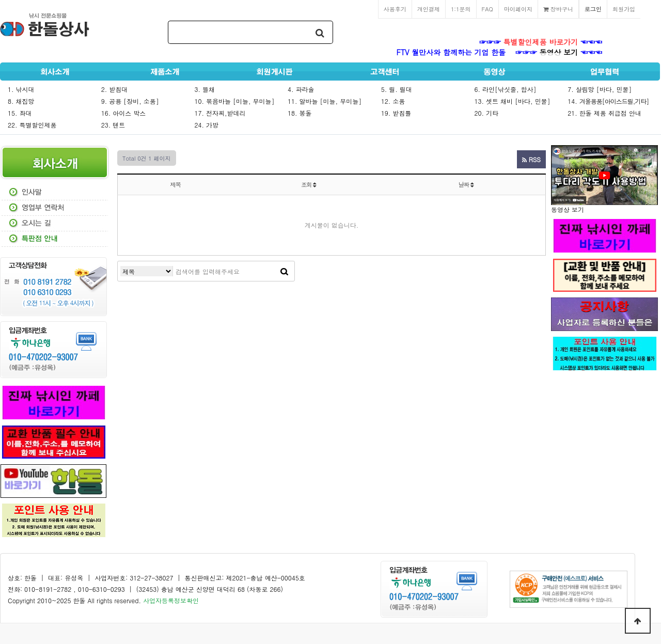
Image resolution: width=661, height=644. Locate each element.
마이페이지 (518, 9)
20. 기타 (487, 113)
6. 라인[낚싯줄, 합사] (506, 89)
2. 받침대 (115, 89)
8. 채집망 (21, 101)
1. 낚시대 (21, 89)
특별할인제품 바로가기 (541, 42)
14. (608, 101)
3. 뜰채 (204, 89)
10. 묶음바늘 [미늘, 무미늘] (234, 101)
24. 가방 (206, 125)
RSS (531, 159)
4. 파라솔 (301, 89)
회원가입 (624, 9)
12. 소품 (393, 101)
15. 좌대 (20, 113)
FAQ (487, 9)
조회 (309, 184)
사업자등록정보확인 (171, 600)
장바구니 (558, 9)
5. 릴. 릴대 (397, 89)
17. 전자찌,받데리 (220, 113)
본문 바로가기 (0, 0)
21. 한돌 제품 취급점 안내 (604, 113)
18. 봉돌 (300, 113)
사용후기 (395, 9)
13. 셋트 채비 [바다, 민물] (513, 101)
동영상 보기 (559, 52)
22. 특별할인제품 (32, 125)
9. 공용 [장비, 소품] (130, 101)
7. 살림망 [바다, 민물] (600, 89)
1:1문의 (461, 9)
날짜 (466, 184)
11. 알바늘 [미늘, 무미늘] (325, 101)
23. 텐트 (113, 125)
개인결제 (429, 9)
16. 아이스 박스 (124, 113)
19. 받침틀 (396, 113)
